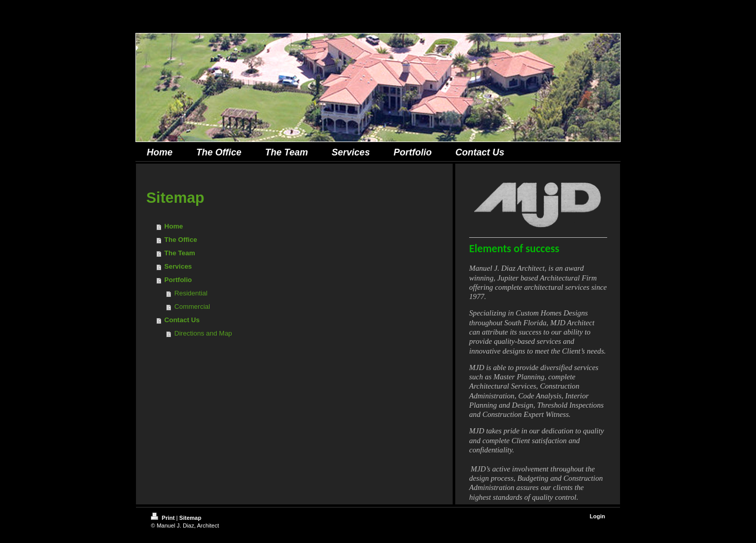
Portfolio (178, 280)
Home (174, 226)
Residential (191, 293)
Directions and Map (203, 333)
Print (164, 518)
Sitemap (190, 518)
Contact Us (182, 320)
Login (597, 516)
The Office (181, 240)
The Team (180, 253)
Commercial (192, 306)
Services (178, 266)
